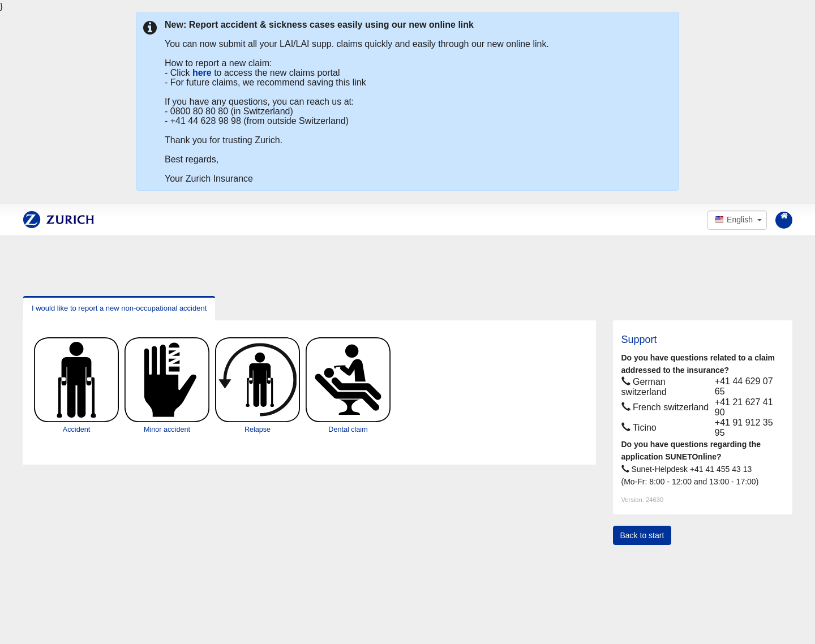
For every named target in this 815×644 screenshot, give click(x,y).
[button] (737, 220)
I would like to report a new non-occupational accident (119, 308)
